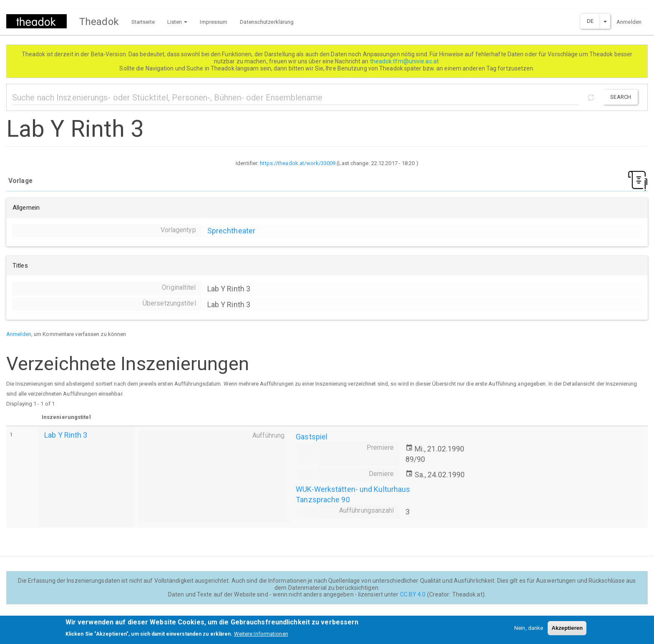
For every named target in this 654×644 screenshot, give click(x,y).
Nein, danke (529, 631)
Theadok (99, 22)
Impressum (214, 22)
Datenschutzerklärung (267, 22)
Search (621, 97)
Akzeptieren (567, 631)
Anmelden (629, 22)
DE (590, 21)
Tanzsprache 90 (323, 500)
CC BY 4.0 (413, 594)
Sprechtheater (231, 231)
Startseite (143, 22)
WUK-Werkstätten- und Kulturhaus (353, 489)
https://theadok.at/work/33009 (298, 163)
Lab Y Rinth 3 (66, 435)
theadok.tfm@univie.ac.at (405, 61)
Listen (177, 22)
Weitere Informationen (261, 637)
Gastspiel (312, 437)
